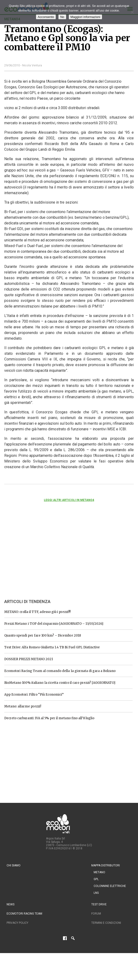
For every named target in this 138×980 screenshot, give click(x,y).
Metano (99, 872)
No (62, 17)
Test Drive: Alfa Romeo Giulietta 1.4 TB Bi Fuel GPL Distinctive (52, 647)
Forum (96, 914)
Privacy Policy (17, 923)
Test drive (99, 904)
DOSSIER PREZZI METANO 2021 (29, 659)
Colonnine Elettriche (110, 886)
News (10, 904)
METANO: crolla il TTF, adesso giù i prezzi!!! (37, 612)
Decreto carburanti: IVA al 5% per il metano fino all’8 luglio (49, 718)
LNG (96, 893)
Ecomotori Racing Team (24, 914)
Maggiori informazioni (86, 17)
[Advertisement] (40, 557)
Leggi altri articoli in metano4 (69, 500)
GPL (96, 879)
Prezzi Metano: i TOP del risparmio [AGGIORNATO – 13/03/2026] (54, 624)
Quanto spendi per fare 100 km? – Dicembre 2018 (43, 636)
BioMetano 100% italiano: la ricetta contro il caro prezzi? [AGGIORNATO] (60, 683)
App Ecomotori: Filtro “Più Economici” (34, 695)
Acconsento (46, 17)
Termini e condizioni (106, 923)
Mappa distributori (106, 865)
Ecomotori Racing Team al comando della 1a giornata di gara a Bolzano (60, 671)
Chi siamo (14, 865)
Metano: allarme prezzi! (23, 706)
